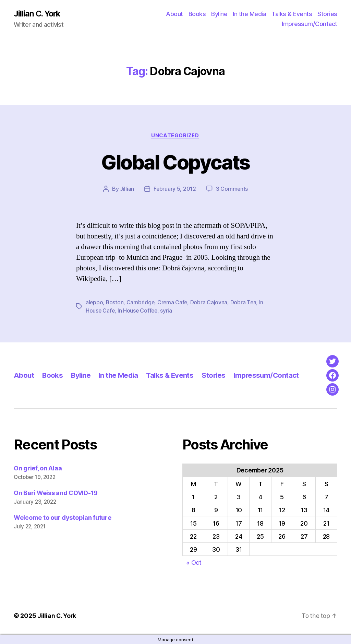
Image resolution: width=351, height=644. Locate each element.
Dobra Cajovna (211, 303)
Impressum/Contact (310, 24)
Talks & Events (292, 14)
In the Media (249, 14)
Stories (327, 14)
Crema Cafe (174, 303)
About (174, 14)
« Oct (194, 563)
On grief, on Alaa (38, 468)
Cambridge (141, 303)
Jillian (127, 189)
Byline (219, 14)
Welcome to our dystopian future (63, 518)
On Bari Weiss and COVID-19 (56, 493)
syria (168, 311)
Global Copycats (175, 162)
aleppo (94, 303)
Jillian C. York (38, 14)
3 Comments (232, 189)
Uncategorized (175, 136)
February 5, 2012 (175, 189)
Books (197, 14)
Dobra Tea (245, 303)
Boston (115, 303)
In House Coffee (139, 311)
